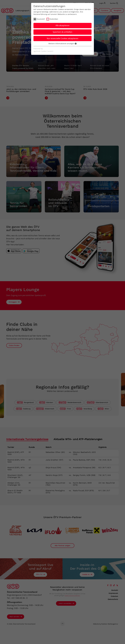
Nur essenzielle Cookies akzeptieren (63, 38)
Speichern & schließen (62, 32)
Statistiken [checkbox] (54, 19)
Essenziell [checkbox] (41, 19)
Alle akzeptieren (62, 25)
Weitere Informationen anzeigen (62, 43)
